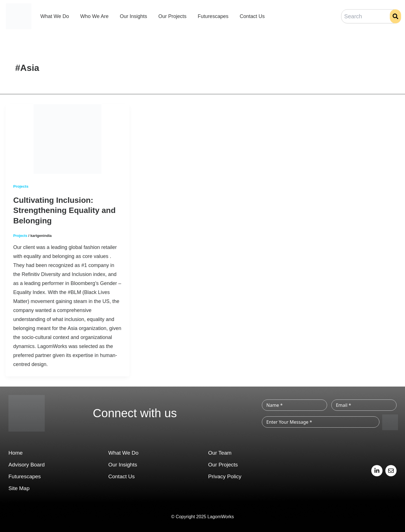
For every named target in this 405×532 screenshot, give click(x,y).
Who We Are (94, 16)
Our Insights (133, 16)
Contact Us (252, 16)
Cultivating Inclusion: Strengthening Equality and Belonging (64, 210)
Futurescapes (213, 16)
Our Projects (172, 16)
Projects (21, 186)
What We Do (55, 16)
